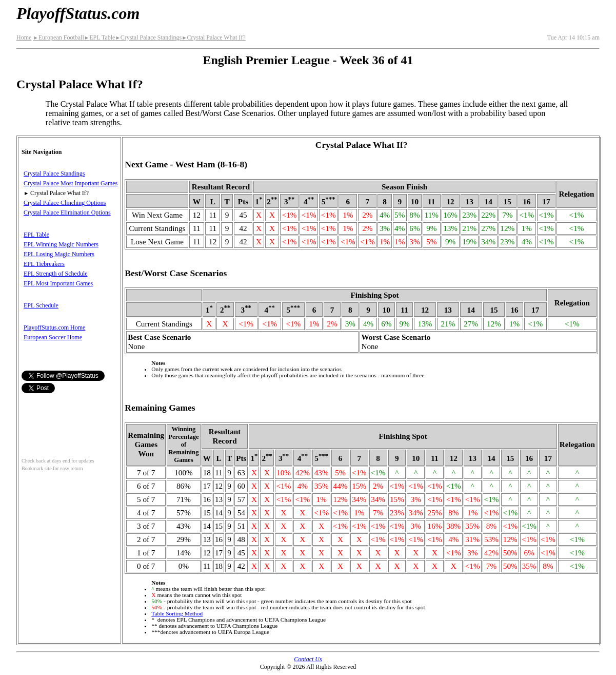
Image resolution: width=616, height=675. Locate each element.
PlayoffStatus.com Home (54, 327)
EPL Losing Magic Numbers (59, 254)
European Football (58, 37)
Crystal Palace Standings (148, 37)
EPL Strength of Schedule (56, 274)
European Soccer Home (53, 337)
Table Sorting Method (177, 613)
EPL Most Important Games (58, 283)
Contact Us (308, 659)
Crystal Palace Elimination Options (67, 213)
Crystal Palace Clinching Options (65, 203)
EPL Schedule (41, 305)
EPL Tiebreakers (44, 264)
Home (24, 37)
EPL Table (100, 37)
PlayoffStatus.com (78, 13)
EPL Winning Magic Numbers (61, 244)
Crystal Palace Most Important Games (71, 183)
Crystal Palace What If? (214, 37)
